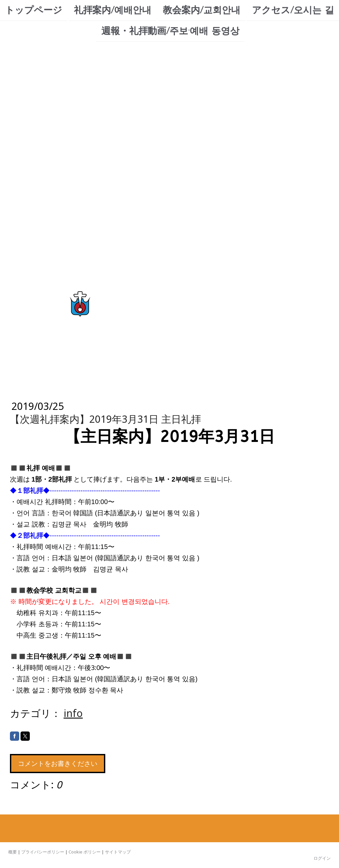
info (73, 713)
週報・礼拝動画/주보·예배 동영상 (170, 32)
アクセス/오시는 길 (293, 10)
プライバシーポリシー (43, 852)
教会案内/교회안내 (202, 10)
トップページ (34, 10)
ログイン (322, 858)
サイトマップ (118, 852)
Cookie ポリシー (85, 852)
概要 (13, 852)
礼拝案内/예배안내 (113, 10)
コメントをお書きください (58, 763)
